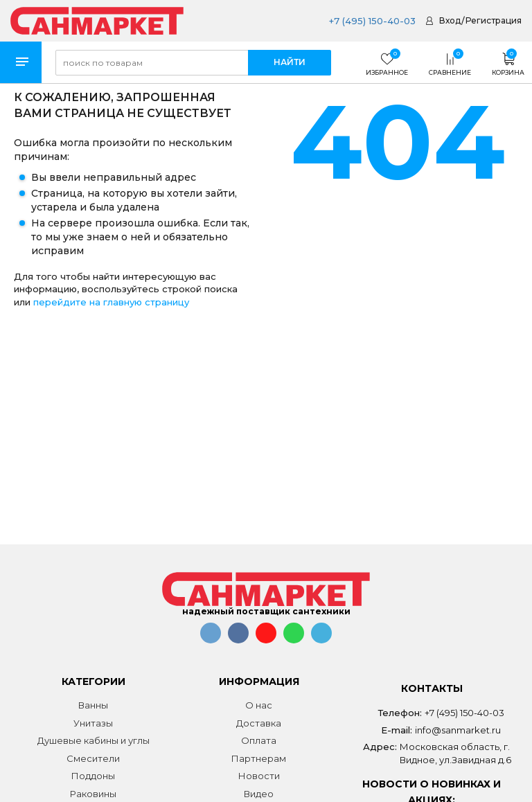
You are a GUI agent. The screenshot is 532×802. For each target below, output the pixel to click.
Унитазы (93, 723)
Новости (259, 776)
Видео (259, 794)
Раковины (93, 794)
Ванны (93, 705)
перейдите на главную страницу (111, 302)
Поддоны (93, 776)
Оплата (259, 740)
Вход (450, 20)
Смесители (93, 758)
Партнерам (259, 758)
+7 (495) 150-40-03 (372, 21)
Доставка (259, 723)
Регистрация (494, 20)
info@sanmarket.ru (458, 730)
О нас (259, 705)
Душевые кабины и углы (94, 740)
